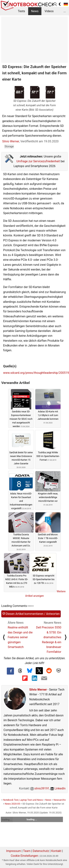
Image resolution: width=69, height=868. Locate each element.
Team (27, 851)
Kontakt (56, 851)
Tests (21, 11)
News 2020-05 (12, 804)
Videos (49, 11)
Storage (9, 147)
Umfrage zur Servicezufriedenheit (38, 161)
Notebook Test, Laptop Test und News (23, 800)
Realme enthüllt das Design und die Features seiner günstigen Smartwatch (20, 637)
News (35, 11)
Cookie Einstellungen (24, 856)
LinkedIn (58, 788)
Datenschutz (41, 851)
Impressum (14, 851)
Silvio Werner (11, 141)
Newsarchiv (60, 800)
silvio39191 (40, 788)
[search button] (55, 4)
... (65, 11)
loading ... (7, 820)
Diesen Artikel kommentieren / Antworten (31, 614)
